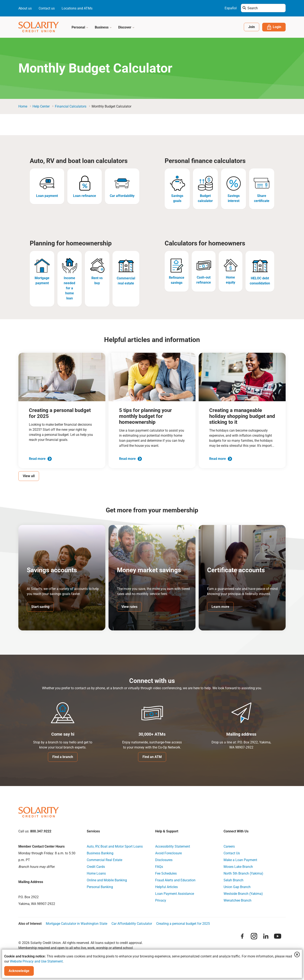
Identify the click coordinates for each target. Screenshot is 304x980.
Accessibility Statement (173, 847)
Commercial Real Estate (104, 860)
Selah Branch (233, 880)
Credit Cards (96, 867)
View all (29, 476)
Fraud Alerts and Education (175, 880)
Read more (40, 459)
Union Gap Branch (237, 887)
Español (231, 8)
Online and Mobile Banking (107, 880)
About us (25, 8)
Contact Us (232, 853)
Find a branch (63, 757)
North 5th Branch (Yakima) (243, 874)
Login (274, 27)
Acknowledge (19, 971)
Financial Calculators (71, 106)
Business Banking (100, 853)
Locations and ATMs (77, 8)
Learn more (220, 607)
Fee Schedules (166, 874)
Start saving (40, 607)
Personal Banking (100, 887)
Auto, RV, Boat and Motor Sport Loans (115, 847)
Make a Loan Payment (240, 860)
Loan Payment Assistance (175, 894)
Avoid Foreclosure (168, 853)
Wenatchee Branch (237, 901)
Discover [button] (126, 27)
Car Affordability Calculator (132, 924)
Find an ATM (152, 757)
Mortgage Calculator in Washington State (77, 924)
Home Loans (96, 874)
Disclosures (164, 860)
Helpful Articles (166, 887)
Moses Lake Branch (238, 867)
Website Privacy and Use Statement (36, 961)
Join (252, 27)
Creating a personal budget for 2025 (183, 924)
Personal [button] (80, 27)
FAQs (159, 867)
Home (23, 106)
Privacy (161, 901)
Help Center (41, 106)
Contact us (47, 8)
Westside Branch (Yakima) (243, 894)
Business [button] (103, 27)
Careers (229, 847)
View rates (129, 607)
